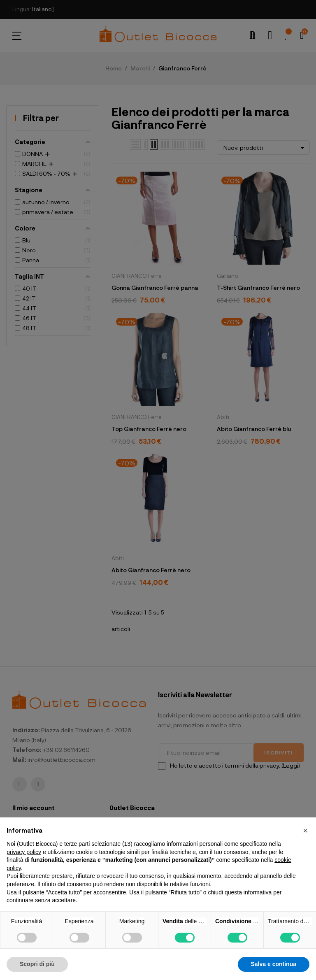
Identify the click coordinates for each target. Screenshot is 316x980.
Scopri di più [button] (37, 964)
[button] (305, 831)
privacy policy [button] (24, 852)
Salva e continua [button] (274, 964)
